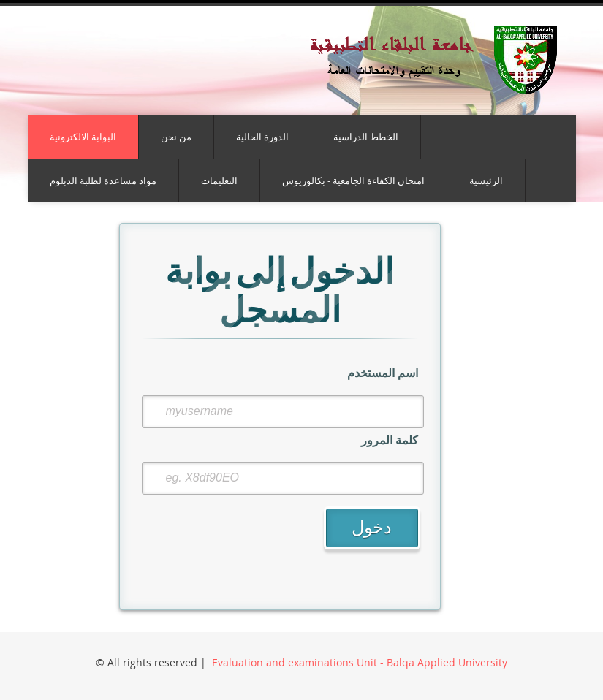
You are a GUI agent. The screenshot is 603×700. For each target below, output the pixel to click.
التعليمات (219, 180)
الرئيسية (486, 180)
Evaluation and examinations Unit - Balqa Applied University (360, 662)
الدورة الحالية (262, 137)
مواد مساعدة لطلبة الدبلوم (103, 180)
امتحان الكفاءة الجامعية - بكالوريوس (353, 180)
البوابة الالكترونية (83, 137)
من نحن (176, 137)
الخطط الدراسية (366, 137)
